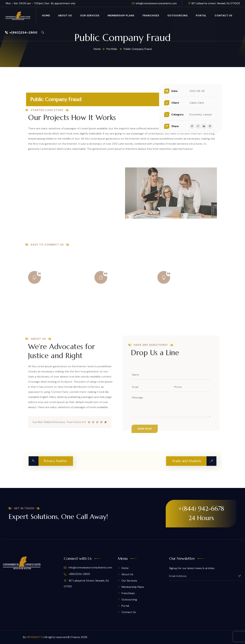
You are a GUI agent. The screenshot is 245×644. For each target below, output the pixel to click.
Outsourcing (178, 15)
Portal (201, 15)
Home (46, 15)
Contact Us (224, 15)
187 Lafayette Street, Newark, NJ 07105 (86, 583)
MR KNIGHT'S (35, 637)
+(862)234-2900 (21, 33)
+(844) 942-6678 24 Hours (201, 513)
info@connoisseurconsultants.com (154, 3)
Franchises (151, 15)
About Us (65, 15)
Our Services (90, 15)
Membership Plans (121, 15)
